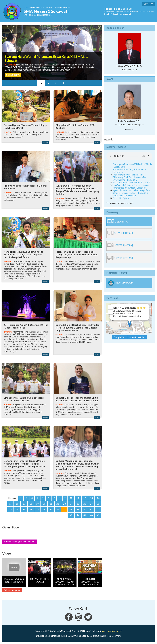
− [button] (111, 312)
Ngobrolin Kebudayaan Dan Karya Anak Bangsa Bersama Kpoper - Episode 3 (132, 192)
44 (78, 515)
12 (85, 498)
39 (78, 509)
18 (31, 504)
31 (24, 509)
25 (78, 504)
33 (37, 509)
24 (71, 504)
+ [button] (111, 307)
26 (85, 504)
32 (31, 509)
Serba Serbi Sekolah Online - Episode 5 (131, 182)
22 (58, 504)
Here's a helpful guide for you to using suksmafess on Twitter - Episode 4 (131, 186)
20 (44, 504)
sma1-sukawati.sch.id (112, 631)
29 (10, 509)
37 (64, 509)
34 (44, 509)
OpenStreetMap (136, 332)
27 (91, 504)
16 (17, 504)
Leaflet (125, 332)
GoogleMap (120, 337)
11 (78, 498)
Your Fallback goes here (129, 156)
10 (71, 498)
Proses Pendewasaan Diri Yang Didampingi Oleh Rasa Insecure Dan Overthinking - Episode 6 (130, 177)
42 (98, 509)
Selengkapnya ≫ (12, 590)
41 (91, 509)
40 (85, 509)
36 (58, 509)
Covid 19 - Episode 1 (123, 198)
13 (91, 498)
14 (98, 498)
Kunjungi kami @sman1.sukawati (20, 542)
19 (37, 504)
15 (10, 504)
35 (51, 509)
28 (98, 504)
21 (51, 504)
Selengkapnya (13, 75)
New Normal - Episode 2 (124, 196)
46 (91, 515)
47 (98, 515)
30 (17, 509)
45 (85, 515)
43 (71, 515)
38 (71, 509)
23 (64, 504)
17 (24, 504)
